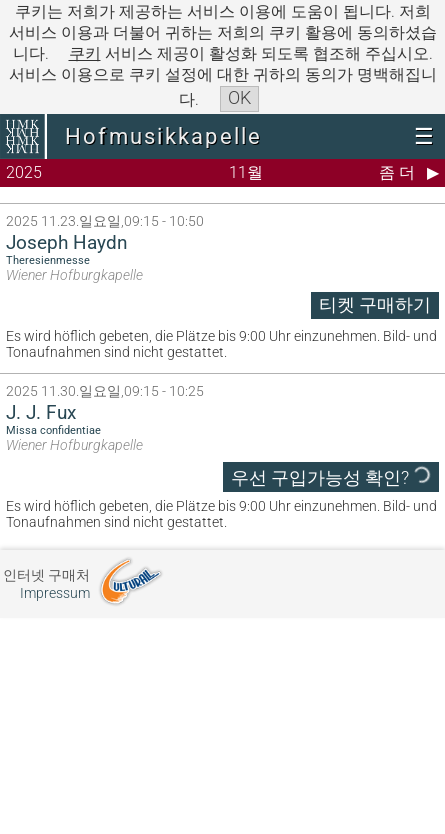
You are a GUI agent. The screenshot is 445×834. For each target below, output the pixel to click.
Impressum (55, 593)
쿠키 (85, 53)
